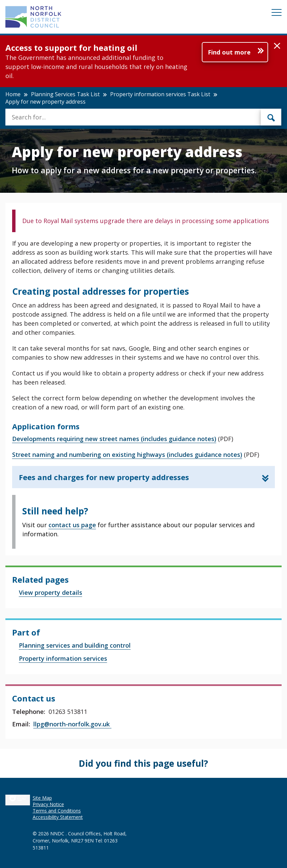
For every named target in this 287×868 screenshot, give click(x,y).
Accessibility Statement (58, 817)
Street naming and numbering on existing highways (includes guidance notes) (127, 455)
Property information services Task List (160, 94)
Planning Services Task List (65, 94)
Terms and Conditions (57, 811)
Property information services (63, 658)
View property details (51, 592)
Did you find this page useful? (143, 763)
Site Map (42, 798)
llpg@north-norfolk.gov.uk (72, 724)
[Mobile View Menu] (277, 14)
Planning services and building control (75, 645)
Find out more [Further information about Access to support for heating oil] (229, 52)
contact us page (72, 525)
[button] (277, 46)
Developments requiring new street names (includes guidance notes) (114, 439)
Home (13, 94)
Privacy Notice (48, 804)
